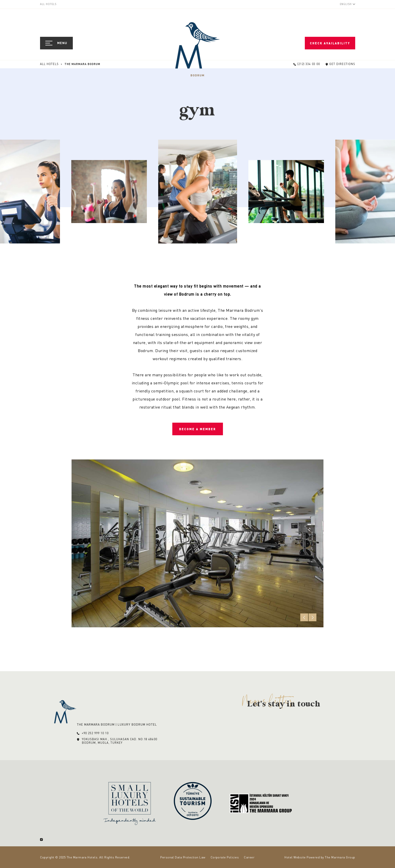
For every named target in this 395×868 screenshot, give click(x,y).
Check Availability (330, 43)
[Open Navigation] (56, 43)
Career (249, 857)
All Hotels (50, 64)
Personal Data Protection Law (183, 857)
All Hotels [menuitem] (48, 4)
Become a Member (197, 429)
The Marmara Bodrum (82, 64)
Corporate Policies (225, 857)
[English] (348, 4)
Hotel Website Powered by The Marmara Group (320, 857)
